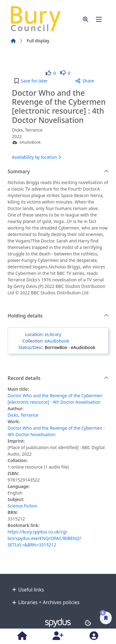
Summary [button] (58, 172)
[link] (51, 73)
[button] (86, 19)
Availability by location (37, 157)
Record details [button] (58, 378)
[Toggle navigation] (99, 19)
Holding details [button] (58, 316)
